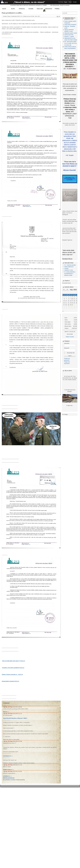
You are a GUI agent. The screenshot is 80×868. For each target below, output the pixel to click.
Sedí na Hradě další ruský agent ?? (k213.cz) (14, 661)
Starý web (40, 9)
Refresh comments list (9, 778)
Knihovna (22, 9)
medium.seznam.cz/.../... (9, 770)
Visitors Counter (70, 337)
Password (67, 348)
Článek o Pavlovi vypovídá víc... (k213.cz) (12, 674)
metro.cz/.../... (6, 712)
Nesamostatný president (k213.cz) (10, 681)
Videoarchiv (48, 9)
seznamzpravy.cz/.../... (8, 756)
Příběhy (57, 9)
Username (67, 343)
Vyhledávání (62, 12)
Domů (4, 9)
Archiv (13, 9)
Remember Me (71, 353)
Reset (70, 2)
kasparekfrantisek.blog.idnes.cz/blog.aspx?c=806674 (15, 718)
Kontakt (31, 9)
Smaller (75, 2)
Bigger (66, 2)
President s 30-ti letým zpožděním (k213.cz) (13, 668)
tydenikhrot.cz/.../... (8, 776)
